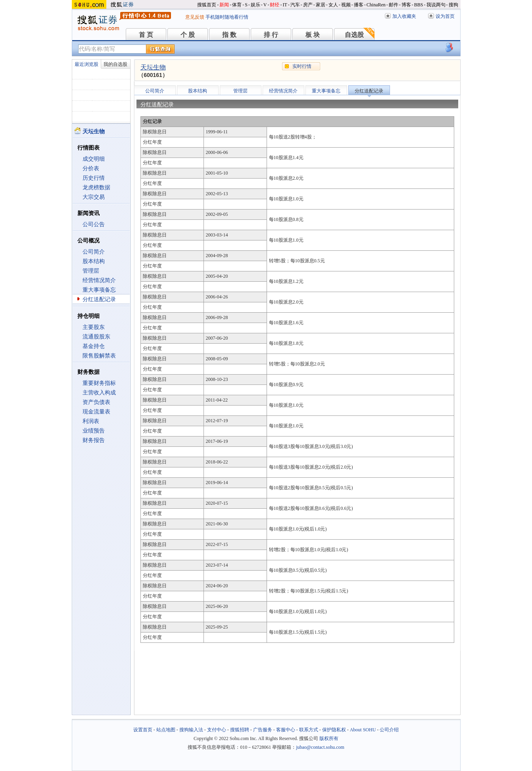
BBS (419, 5)
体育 (237, 5)
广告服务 (263, 730)
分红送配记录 (99, 299)
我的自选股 (115, 64)
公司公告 (94, 224)
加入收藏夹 (404, 16)
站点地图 (166, 730)
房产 (308, 5)
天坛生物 (153, 67)
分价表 (91, 168)
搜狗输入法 (191, 730)
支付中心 (217, 730)
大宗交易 (94, 197)
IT (285, 5)
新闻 (224, 5)
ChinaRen (376, 5)
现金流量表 (96, 412)
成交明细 (94, 159)
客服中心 (286, 730)
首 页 (146, 35)
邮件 (394, 5)
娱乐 (255, 5)
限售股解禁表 (99, 356)
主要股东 (94, 327)
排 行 (271, 35)
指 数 (229, 35)
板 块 (313, 35)
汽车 (295, 5)
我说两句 (436, 5)
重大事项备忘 (99, 290)
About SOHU (363, 730)
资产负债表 (96, 402)
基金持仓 (94, 346)
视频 (346, 5)
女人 (333, 5)
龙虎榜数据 (96, 187)
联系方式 (309, 730)
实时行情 (302, 66)
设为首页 (445, 16)
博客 (406, 5)
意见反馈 (195, 17)
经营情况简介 (99, 280)
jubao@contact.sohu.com (320, 747)
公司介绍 (389, 730)
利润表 (91, 421)
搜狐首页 (207, 5)
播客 (359, 5)
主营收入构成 (99, 393)
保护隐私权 (334, 730)
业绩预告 (94, 431)
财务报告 (94, 440)
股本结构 (94, 261)
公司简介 (94, 252)
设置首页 (143, 730)
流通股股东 (96, 337)
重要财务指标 (99, 383)
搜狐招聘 (240, 730)
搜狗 (453, 5)
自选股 (354, 35)
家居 (321, 5)
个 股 (188, 35)
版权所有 (329, 738)
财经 (275, 5)
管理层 (91, 271)
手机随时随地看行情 (227, 17)
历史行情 (94, 178)
